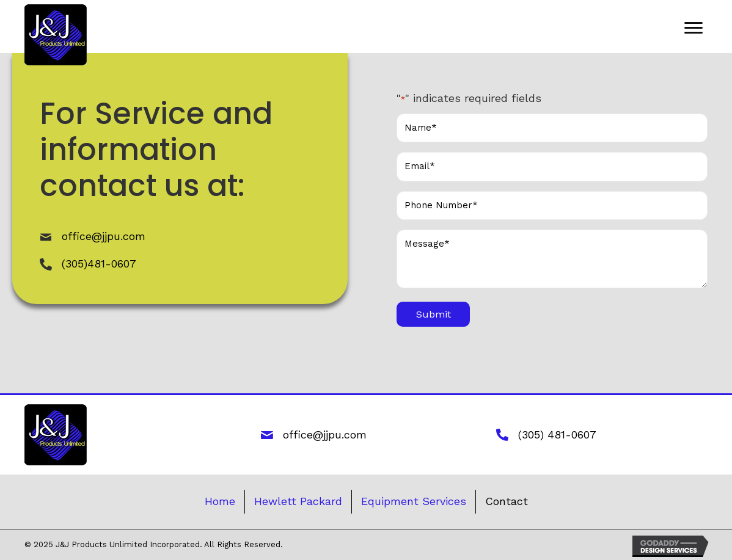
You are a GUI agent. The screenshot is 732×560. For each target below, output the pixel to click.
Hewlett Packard (298, 501)
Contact (507, 501)
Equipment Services (414, 501)
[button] (694, 28)
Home (220, 501)
